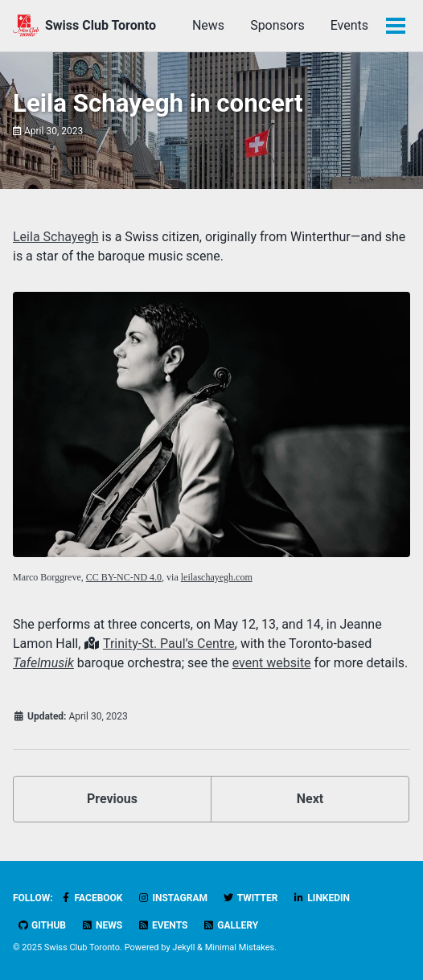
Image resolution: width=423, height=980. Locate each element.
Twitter (250, 898)
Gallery (230, 925)
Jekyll (183, 947)
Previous (112, 799)
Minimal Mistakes (240, 947)
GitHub (41, 925)
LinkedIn (321, 898)
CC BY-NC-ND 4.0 (124, 577)
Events (349, 25)
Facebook (92, 898)
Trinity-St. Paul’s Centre (169, 644)
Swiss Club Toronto (101, 25)
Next (310, 799)
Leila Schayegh (56, 237)
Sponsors (277, 25)
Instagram (172, 898)
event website (272, 663)
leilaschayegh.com (217, 577)
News (208, 25)
